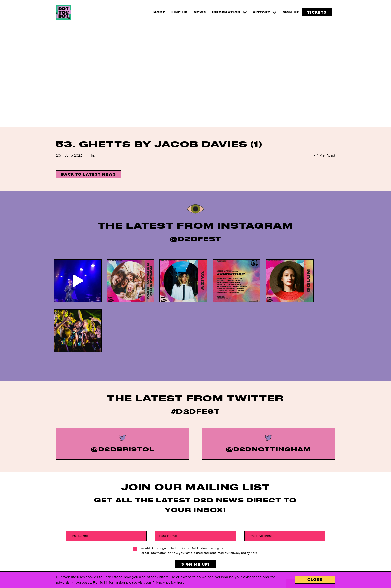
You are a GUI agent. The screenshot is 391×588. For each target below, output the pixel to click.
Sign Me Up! (195, 512)
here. (181, 582)
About (241, 555)
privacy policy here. (244, 501)
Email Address (260, 483)
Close (315, 579)
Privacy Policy (195, 555)
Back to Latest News (89, 174)
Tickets (131, 555)
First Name (79, 483)
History (187, 547)
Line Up (130, 562)
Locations (246, 540)
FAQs (184, 540)
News (128, 547)
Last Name (168, 483)
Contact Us (247, 547)
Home (128, 540)
